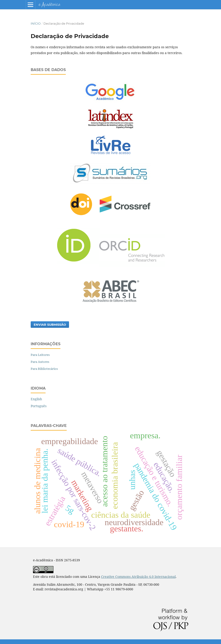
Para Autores (40, 362)
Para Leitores (40, 355)
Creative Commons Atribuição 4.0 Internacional (138, 577)
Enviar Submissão (50, 325)
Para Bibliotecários (44, 369)
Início (36, 23)
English (36, 399)
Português (39, 406)
